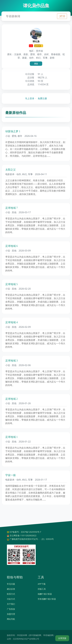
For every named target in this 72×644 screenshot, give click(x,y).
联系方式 (11, 594)
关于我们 (11, 604)
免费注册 (42, 98)
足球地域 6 (12, 246)
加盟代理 (11, 614)
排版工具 (42, 589)
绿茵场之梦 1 (13, 131)
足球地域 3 (12, 361)
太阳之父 (11, 170)
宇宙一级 (11, 475)
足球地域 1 (12, 437)
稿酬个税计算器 (45, 594)
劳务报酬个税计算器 (47, 599)
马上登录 (30, 98)
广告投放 (11, 609)
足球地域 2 (12, 399)
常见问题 (11, 584)
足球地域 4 (12, 322)
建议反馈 (11, 589)
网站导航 (11, 619)
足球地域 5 (12, 284)
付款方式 (11, 599)
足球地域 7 (12, 208)
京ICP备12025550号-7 (31, 532)
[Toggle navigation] (62, 16)
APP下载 (42, 584)
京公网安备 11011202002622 (23, 535)
